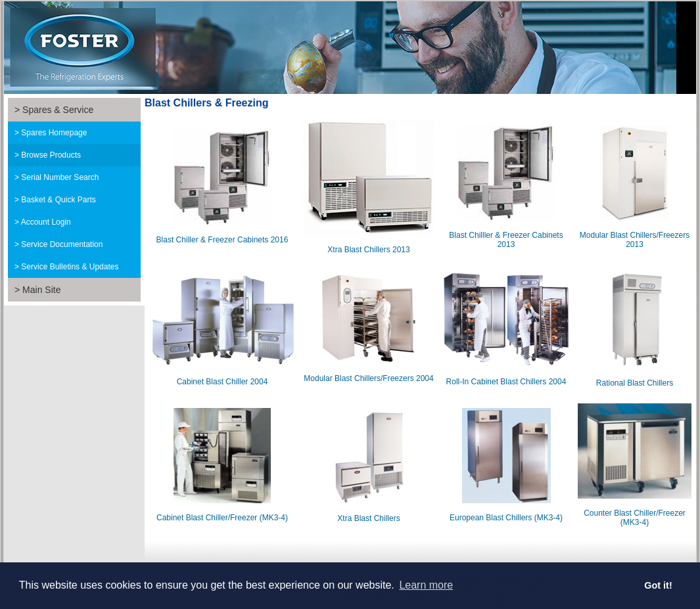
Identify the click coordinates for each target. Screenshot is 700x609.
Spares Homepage (54, 133)
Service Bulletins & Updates (70, 267)
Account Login (46, 222)
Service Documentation (62, 244)
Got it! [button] (658, 585)
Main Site (41, 290)
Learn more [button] (426, 585)
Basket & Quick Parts (58, 200)
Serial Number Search (60, 177)
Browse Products (51, 155)
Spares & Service (58, 110)
